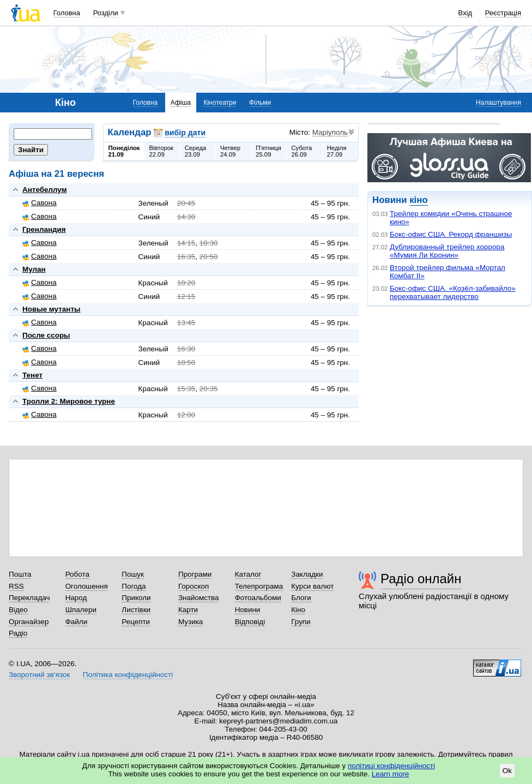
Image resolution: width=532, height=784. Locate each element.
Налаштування (498, 103)
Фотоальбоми (258, 598)
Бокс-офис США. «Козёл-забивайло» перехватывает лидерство (453, 292)
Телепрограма (259, 586)
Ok (507, 771)
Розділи (106, 13)
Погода (134, 586)
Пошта (20, 574)
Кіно (298, 610)
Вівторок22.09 (161, 151)
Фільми (260, 103)
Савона (40, 203)
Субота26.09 (301, 151)
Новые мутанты (51, 309)
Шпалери (81, 610)
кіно (418, 200)
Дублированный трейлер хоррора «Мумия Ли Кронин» (447, 251)
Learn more (391, 774)
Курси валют (312, 586)
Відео (18, 610)
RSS (16, 586)
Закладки (307, 574)
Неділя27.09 (337, 151)
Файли (77, 622)
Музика (191, 622)
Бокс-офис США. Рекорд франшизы (451, 234)
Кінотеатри (220, 103)
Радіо (18, 633)
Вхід (465, 13)
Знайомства (199, 598)
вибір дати (185, 133)
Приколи (136, 598)
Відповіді (250, 622)
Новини (248, 610)
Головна (67, 13)
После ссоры (46, 335)
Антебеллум (45, 190)
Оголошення (87, 586)
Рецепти (136, 622)
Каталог (248, 574)
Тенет (32, 375)
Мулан (34, 269)
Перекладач (29, 598)
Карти (188, 610)
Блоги (301, 598)
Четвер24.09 (230, 151)
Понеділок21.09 (124, 151)
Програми (195, 574)
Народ (76, 598)
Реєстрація (503, 13)
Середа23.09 (196, 151)
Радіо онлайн (421, 579)
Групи (301, 622)
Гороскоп (194, 586)
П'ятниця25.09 (268, 151)
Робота (77, 574)
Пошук (133, 574)
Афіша (181, 103)
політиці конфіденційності (391, 766)
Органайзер (29, 622)
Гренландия (44, 229)
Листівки (136, 610)
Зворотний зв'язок (39, 675)
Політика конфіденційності (128, 675)
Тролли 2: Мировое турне (69, 401)
